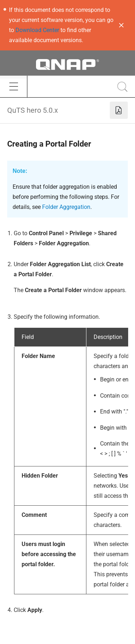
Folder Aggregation (66, 207)
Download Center (37, 30)
